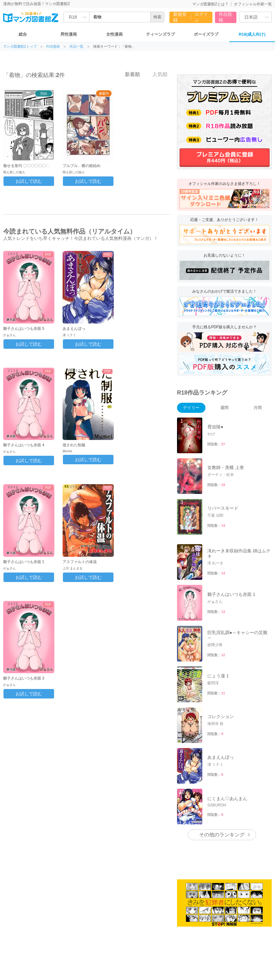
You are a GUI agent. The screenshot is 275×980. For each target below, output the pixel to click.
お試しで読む (29, 181)
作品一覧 (76, 47)
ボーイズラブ (206, 34)
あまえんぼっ (74, 329)
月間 (258, 408)
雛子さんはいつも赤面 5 (24, 329)
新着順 (129, 74)
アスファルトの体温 (80, 562)
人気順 (156, 74)
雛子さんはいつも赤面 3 (24, 678)
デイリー (191, 408)
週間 (224, 408)
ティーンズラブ (160, 34)
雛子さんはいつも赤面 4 (24, 445)
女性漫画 (114, 34)
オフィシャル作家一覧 (253, 4)
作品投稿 (225, 17)
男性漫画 (69, 34)
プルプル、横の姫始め (82, 166)
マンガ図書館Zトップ (20, 47)
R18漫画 (53, 47)
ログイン (201, 17)
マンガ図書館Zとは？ (210, 4)
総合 (23, 34)
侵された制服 (74, 445)
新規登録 (180, 17)
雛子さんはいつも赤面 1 (24, 562)
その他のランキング (222, 835)
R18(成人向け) (252, 34)
